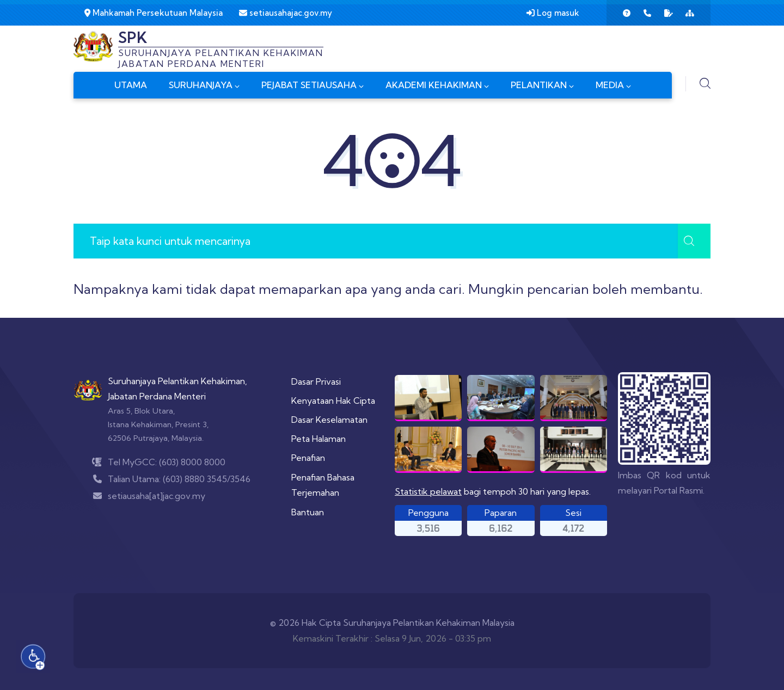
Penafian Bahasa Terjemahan (323, 485)
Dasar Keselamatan (329, 420)
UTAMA (131, 85)
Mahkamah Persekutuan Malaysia (154, 13)
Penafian (308, 458)
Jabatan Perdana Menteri (157, 396)
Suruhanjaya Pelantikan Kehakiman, (177, 381)
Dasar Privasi (316, 381)
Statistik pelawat (428, 491)
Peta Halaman (318, 439)
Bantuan (308, 512)
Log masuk (553, 13)
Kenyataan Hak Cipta (333, 401)
